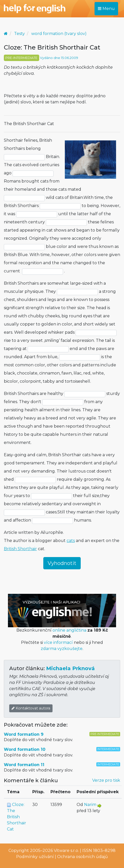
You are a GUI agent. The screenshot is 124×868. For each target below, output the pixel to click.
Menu (106, 9)
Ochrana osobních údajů (82, 857)
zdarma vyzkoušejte (62, 649)
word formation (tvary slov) (59, 34)
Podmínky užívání (35, 857)
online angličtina (69, 630)
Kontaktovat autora (31, 708)
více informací (58, 642)
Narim (90, 805)
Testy (19, 34)
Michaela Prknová (70, 668)
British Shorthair (20, 549)
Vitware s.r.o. (66, 851)
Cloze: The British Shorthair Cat (17, 817)
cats (71, 541)
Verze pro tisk (106, 780)
